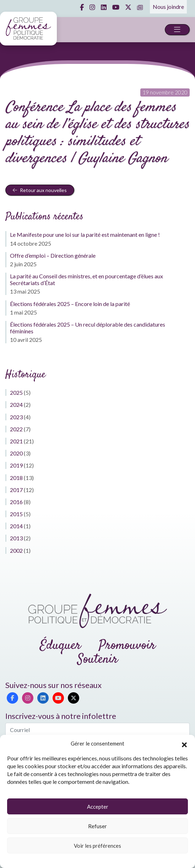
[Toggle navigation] (177, 30)
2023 (16, 417)
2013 (16, 538)
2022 (16, 429)
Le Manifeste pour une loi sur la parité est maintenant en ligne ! (85, 234)
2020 (16, 453)
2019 (16, 465)
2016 (16, 502)
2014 (16, 526)
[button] (184, 744)
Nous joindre (168, 7)
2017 (16, 490)
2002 (16, 550)
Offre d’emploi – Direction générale (53, 255)
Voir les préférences (97, 846)
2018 (16, 478)
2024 (16, 405)
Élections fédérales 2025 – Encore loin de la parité (70, 304)
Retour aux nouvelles (40, 190)
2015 (16, 514)
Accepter (98, 807)
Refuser (97, 826)
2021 (16, 441)
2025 (16, 392)
